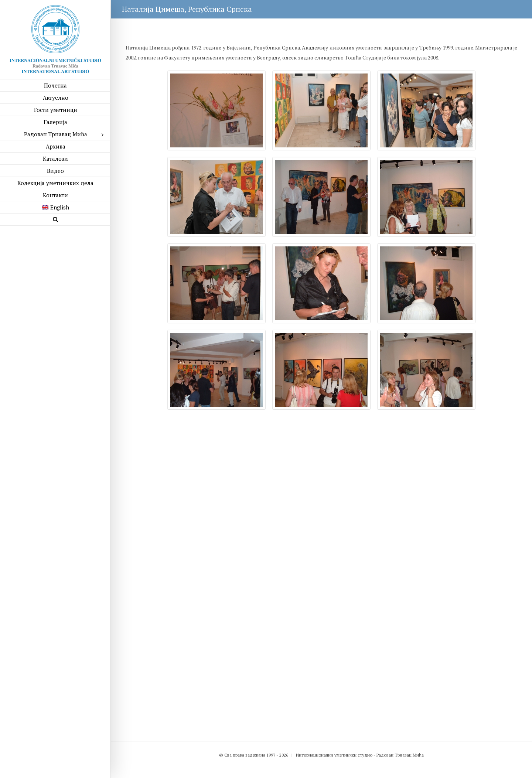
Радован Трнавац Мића (400, 755)
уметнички (345, 755)
